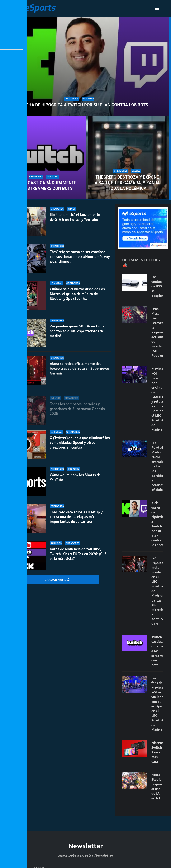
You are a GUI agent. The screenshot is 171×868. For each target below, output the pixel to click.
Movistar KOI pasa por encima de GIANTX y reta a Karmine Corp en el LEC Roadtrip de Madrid (157, 399)
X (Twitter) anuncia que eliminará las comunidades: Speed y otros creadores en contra (80, 443)
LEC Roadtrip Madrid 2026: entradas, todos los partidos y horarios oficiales (157, 466)
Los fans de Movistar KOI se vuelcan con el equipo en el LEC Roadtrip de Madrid (157, 704)
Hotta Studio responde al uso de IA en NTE (157, 786)
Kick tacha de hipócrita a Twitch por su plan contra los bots (79, 105)
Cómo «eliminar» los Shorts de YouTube (75, 477)
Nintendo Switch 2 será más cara (157, 752)
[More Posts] (57, 580)
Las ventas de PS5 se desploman (157, 286)
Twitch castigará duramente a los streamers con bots (44, 186)
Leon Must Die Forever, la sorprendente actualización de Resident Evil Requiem (157, 332)
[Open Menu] (157, 8)
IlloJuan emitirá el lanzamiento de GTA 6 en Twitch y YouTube (75, 223)
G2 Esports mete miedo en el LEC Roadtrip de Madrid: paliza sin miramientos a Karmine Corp (157, 591)
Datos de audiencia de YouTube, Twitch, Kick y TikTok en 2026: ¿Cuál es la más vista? (79, 554)
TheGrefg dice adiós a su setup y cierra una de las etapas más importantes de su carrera (76, 517)
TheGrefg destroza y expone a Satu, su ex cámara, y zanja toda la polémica (127, 183)
